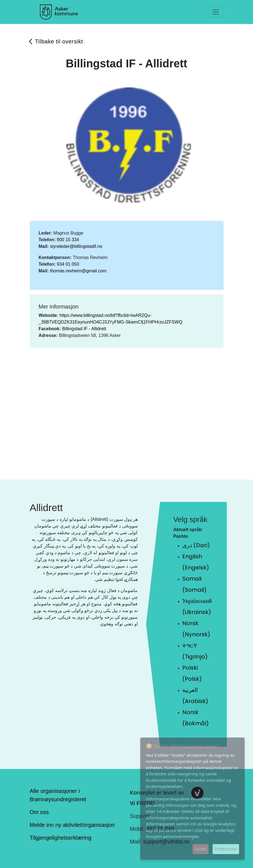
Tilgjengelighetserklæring (61, 838)
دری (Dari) (196, 545)
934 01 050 (68, 264)
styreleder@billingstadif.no (76, 246)
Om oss (39, 812)
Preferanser (226, 849)
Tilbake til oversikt (59, 41)
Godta (201, 849)
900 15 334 (68, 240)
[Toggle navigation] (216, 12)
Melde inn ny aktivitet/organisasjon (72, 825)
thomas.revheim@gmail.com (78, 271)
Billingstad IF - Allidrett (84, 329)
